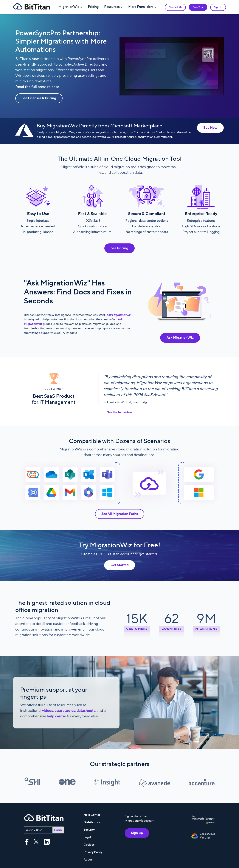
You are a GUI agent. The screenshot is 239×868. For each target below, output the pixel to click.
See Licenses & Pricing (39, 98)
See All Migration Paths (120, 514)
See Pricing (119, 248)
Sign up (137, 833)
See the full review (119, 412)
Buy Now (210, 128)
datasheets (86, 711)
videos (48, 711)
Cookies (89, 845)
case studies (65, 711)
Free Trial (198, 7)
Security (89, 830)
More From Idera (141, 7)
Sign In (218, 7)
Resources (112, 7)
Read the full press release (37, 87)
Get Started (120, 565)
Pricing (93, 7)
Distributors (92, 822)
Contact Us (175, 7)
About (88, 860)
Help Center (92, 815)
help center (56, 716)
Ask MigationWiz (180, 338)
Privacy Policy (93, 852)
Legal (87, 837)
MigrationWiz (69, 7)
